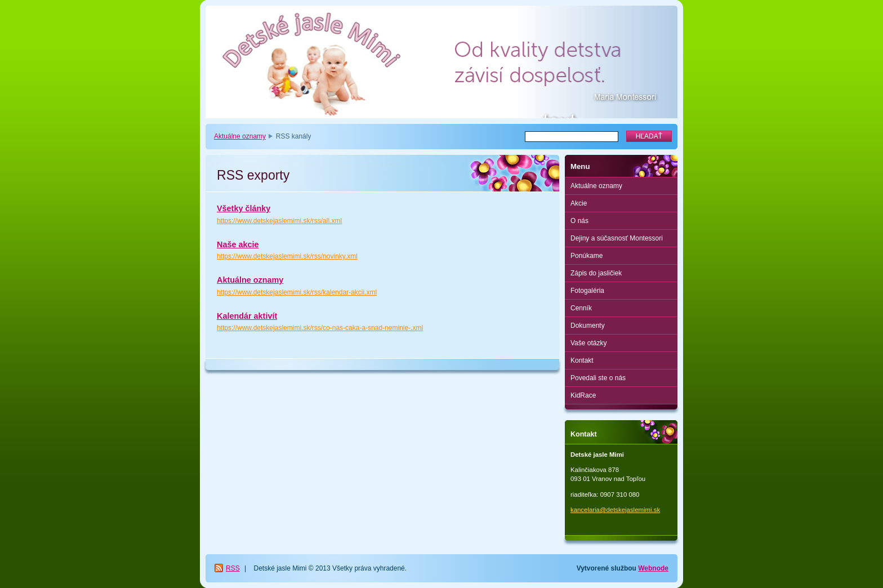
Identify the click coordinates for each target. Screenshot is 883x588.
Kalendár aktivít (247, 316)
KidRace (583, 395)
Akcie (579, 203)
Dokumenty (588, 326)
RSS (233, 568)
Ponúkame (587, 256)
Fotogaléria (587, 291)
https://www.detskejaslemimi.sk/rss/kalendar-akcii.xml (297, 292)
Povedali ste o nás (598, 378)
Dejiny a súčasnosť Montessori (617, 238)
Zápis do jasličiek (596, 273)
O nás (579, 221)
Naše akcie (238, 244)
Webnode (653, 568)
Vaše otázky (588, 343)
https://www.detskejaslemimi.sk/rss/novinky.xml (287, 256)
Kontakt (582, 360)
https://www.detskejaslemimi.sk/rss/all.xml (279, 221)
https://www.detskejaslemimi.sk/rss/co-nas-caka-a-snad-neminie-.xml (320, 328)
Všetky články (244, 208)
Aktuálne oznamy (240, 136)
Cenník (581, 308)
